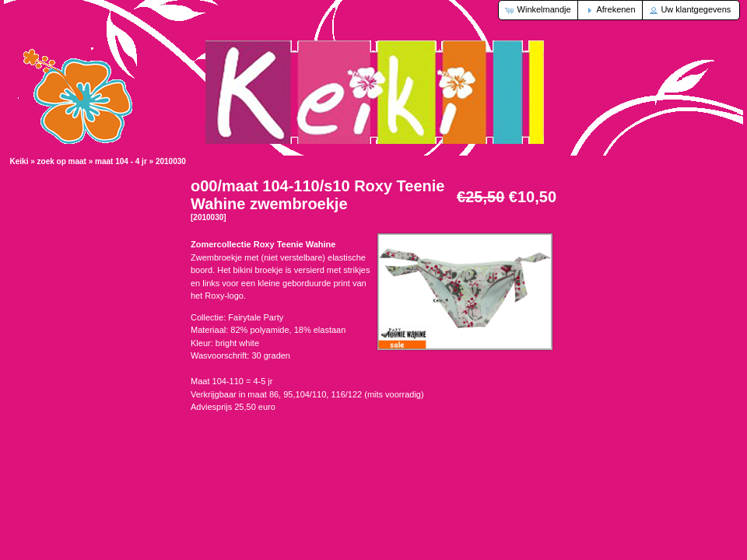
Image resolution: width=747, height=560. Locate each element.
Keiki (19, 161)
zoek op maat (62, 161)
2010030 (171, 161)
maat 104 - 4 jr (121, 161)
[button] (539, 10)
